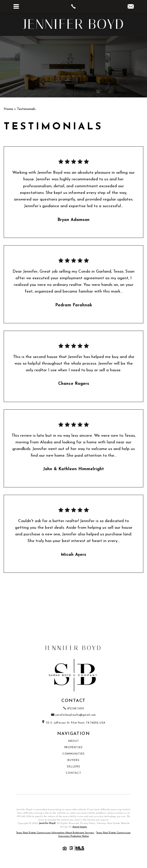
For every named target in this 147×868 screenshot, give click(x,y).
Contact (73, 773)
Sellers (73, 767)
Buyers (73, 760)
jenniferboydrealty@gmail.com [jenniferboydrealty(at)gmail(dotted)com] (73, 715)
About (73, 741)
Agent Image (80, 827)
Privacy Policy (88, 823)
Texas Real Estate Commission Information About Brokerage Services (55, 833)
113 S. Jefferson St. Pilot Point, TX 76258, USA (73, 723)
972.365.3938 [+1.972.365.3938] (73, 709)
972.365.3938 (24, 816)
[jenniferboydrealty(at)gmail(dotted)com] (131, 7)
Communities (74, 754)
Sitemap (101, 823)
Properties (74, 748)
